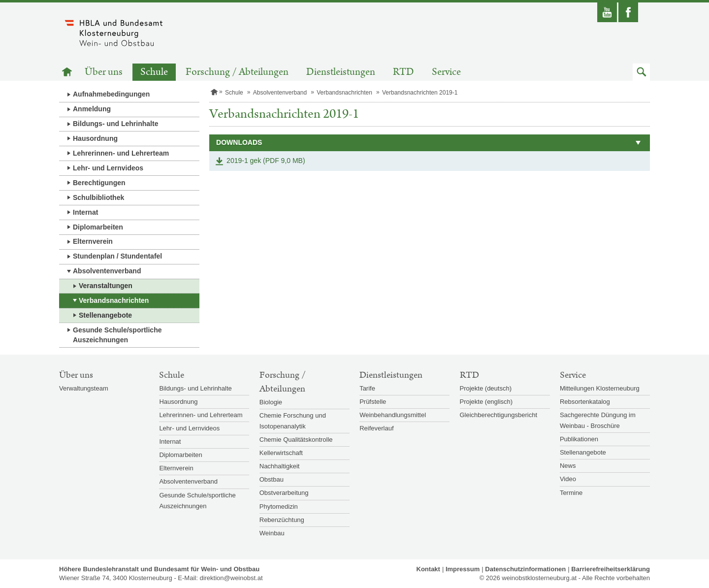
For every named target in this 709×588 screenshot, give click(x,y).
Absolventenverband (107, 271)
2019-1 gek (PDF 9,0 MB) (266, 161)
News (568, 466)
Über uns (104, 72)
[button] (641, 72)
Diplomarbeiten (98, 227)
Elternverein (93, 241)
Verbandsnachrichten (114, 300)
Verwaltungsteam (84, 388)
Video (568, 479)
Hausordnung (95, 138)
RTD (403, 72)
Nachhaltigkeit (280, 466)
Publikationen (579, 439)
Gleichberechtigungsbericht (499, 415)
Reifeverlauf (376, 428)
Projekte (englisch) (486, 402)
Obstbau (272, 479)
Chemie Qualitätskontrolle (296, 440)
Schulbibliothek (98, 197)
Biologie (271, 402)
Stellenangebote (105, 315)
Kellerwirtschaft (281, 453)
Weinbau (272, 533)
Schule (154, 72)
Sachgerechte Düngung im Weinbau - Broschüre (598, 420)
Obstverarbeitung (284, 493)
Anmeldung (92, 109)
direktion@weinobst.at (231, 578)
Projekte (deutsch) (486, 388)
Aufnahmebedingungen (111, 94)
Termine (571, 493)
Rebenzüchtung (282, 520)
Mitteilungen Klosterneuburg (600, 388)
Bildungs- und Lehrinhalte (115, 124)
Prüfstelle (373, 402)
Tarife (367, 388)
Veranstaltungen (106, 286)
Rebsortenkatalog (585, 402)
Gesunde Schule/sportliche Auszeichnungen (117, 335)
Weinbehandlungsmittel (393, 415)
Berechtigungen (99, 183)
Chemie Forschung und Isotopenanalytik (293, 421)
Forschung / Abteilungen (237, 72)
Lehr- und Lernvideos (108, 168)
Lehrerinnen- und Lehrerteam (121, 153)
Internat (85, 212)
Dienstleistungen (341, 72)
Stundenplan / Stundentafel (117, 256)
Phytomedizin (279, 506)
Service (446, 72)
